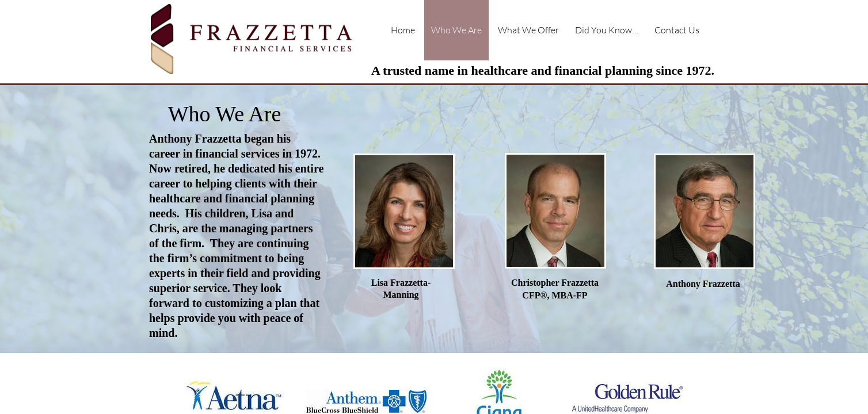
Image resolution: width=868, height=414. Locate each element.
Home (403, 30)
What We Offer (528, 30)
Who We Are (456, 30)
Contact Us (677, 30)
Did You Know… (607, 30)
